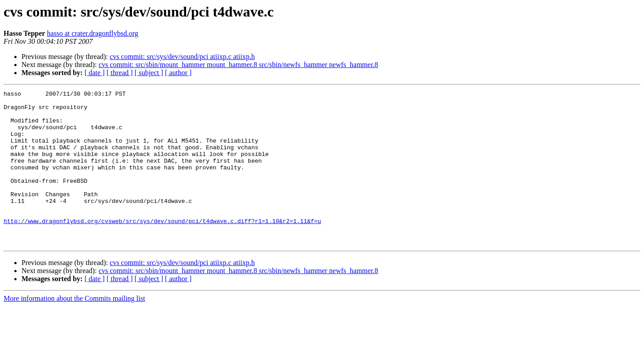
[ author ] (178, 73)
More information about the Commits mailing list (74, 329)
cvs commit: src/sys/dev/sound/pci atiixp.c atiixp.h (182, 57)
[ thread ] (120, 73)
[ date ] (95, 73)
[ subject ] (149, 73)
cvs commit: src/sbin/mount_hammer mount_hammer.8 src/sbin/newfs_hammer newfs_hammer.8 (238, 65)
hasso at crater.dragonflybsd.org (93, 33)
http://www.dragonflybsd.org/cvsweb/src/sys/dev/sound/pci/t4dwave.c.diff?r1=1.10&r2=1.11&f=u (162, 248)
